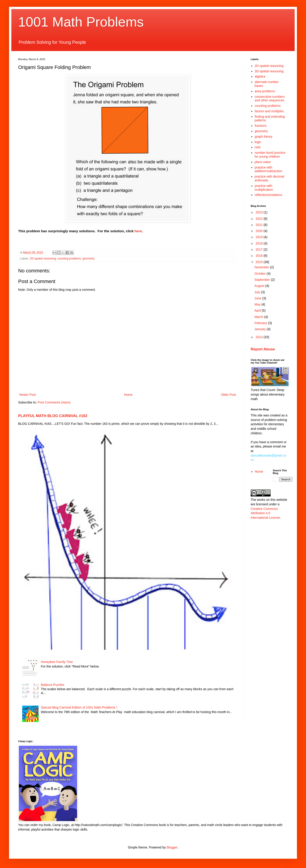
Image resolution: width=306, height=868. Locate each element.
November (262, 267)
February (261, 323)
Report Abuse (263, 349)
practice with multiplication (264, 188)
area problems (265, 91)
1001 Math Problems (81, 22)
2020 (260, 231)
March (259, 317)
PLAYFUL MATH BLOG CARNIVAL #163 (53, 416)
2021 (260, 225)
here (138, 231)
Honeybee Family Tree (57, 662)
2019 (260, 237)
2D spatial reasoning (43, 259)
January (261, 329)
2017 (260, 249)
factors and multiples (269, 111)
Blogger (172, 847)
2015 (260, 262)
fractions (261, 126)
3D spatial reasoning (269, 71)
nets (258, 147)
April (258, 311)
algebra (260, 76)
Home (128, 395)
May (258, 304)
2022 (260, 219)
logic (258, 142)
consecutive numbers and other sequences (270, 99)
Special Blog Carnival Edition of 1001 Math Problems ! (79, 707)
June (258, 298)
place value (263, 162)
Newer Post (27, 395)
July (258, 292)
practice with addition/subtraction (268, 169)
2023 (260, 212)
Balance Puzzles (53, 685)
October (261, 274)
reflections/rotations (268, 195)
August (260, 286)
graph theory (264, 137)
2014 (260, 337)
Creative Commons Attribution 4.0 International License (265, 513)
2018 (260, 243)
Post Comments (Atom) (54, 402)
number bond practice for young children (270, 155)
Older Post (228, 395)
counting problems (69, 259)
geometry (89, 259)
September (263, 280)
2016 (260, 256)
